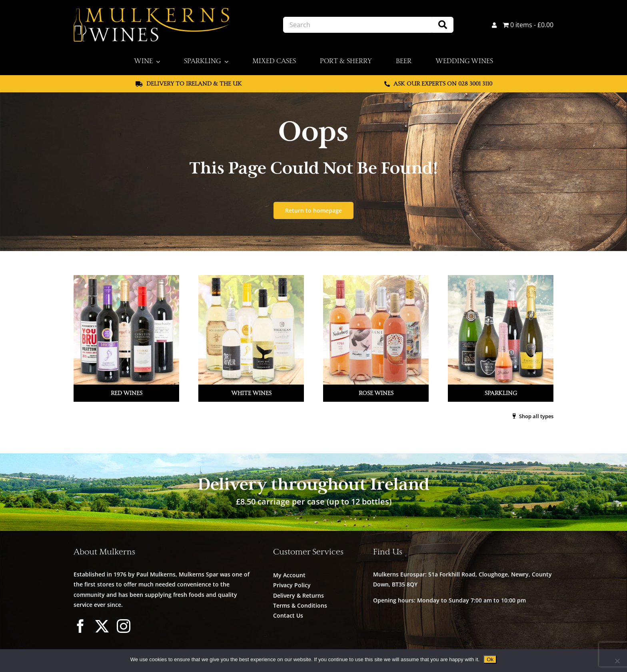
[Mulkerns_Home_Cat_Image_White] (251, 278)
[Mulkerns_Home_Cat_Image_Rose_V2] (376, 278)
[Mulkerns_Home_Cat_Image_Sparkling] (500, 278)
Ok (490, 659)
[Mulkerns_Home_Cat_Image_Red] (127, 278)
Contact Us (288, 615)
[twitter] (102, 626)
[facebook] (80, 626)
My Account (289, 575)
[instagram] (124, 626)
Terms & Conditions (300, 605)
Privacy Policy (292, 585)
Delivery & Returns (299, 595)
